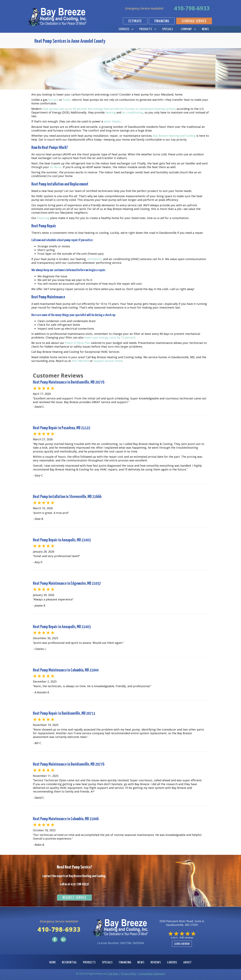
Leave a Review (182, 944)
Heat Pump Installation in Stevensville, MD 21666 (67, 497)
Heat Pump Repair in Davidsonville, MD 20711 (64, 713)
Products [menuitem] (146, 29)
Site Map (113, 974)
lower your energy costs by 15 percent (110, 337)
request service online (108, 361)
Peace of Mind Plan (78, 343)
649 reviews (186, 938)
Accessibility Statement (152, 974)
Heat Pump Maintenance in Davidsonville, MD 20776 (69, 382)
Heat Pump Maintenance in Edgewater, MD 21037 (67, 584)
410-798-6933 (192, 8)
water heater (112, 121)
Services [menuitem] (124, 29)
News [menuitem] (205, 29)
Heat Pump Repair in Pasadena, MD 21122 (62, 428)
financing (43, 218)
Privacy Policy (128, 974)
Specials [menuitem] (168, 29)
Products (89, 962)
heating (111, 112)
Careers (172, 962)
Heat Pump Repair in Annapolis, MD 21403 (62, 540)
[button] (132, 29)
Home (52, 962)
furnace (53, 100)
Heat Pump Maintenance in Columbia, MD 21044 (66, 670)
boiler (67, 100)
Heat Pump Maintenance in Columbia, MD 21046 (66, 819)
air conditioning (133, 112)
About (188, 962)
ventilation (94, 259)
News (141, 962)
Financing (125, 962)
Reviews (156, 962)
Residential (69, 962)
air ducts (56, 167)
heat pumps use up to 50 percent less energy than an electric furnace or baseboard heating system (109, 109)
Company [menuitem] (186, 29)
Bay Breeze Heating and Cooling (174, 136)
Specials (107, 962)
